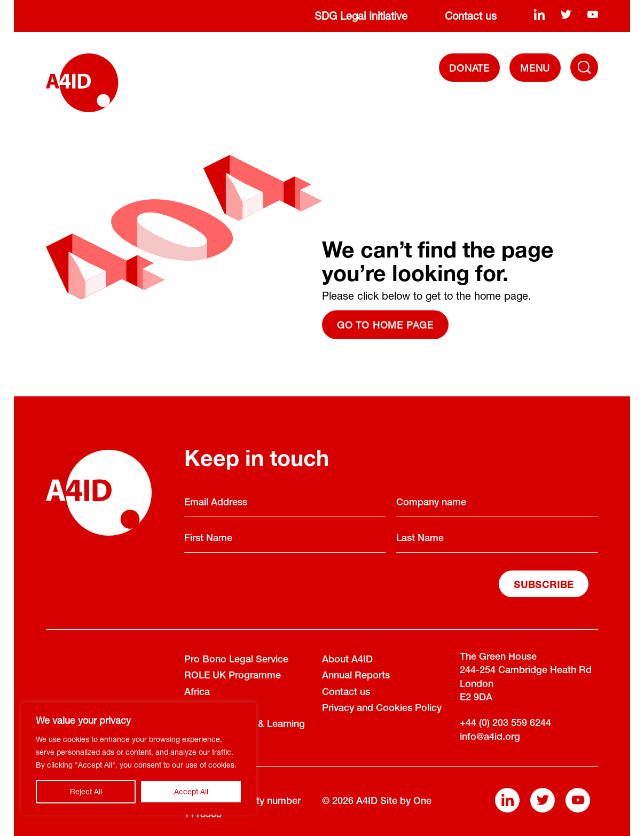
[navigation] (535, 68)
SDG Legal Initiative (361, 16)
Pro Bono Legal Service (236, 660)
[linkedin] (539, 14)
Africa (197, 693)
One (422, 802)
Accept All (191, 791)
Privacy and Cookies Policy (382, 709)
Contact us (471, 16)
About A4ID (347, 660)
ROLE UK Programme (233, 676)
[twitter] (566, 14)
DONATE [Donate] (469, 68)
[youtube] (593, 14)
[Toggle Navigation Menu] (584, 67)
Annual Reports (356, 676)
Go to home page (385, 325)
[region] (139, 759)
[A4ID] (82, 83)
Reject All (86, 791)
